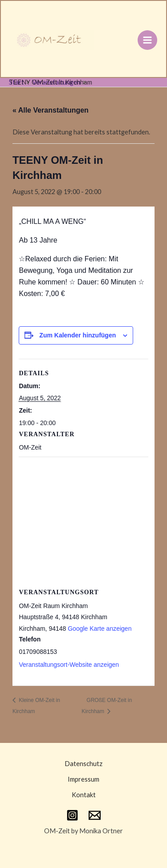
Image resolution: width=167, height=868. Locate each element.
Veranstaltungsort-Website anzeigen (69, 665)
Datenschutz (83, 764)
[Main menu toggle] (147, 40)
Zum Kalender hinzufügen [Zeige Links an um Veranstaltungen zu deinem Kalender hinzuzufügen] (77, 335)
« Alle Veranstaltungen (51, 110)
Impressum (83, 779)
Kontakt (84, 795)
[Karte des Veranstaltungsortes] (83, 521)
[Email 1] (95, 815)
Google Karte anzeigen (100, 629)
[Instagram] (72, 815)
